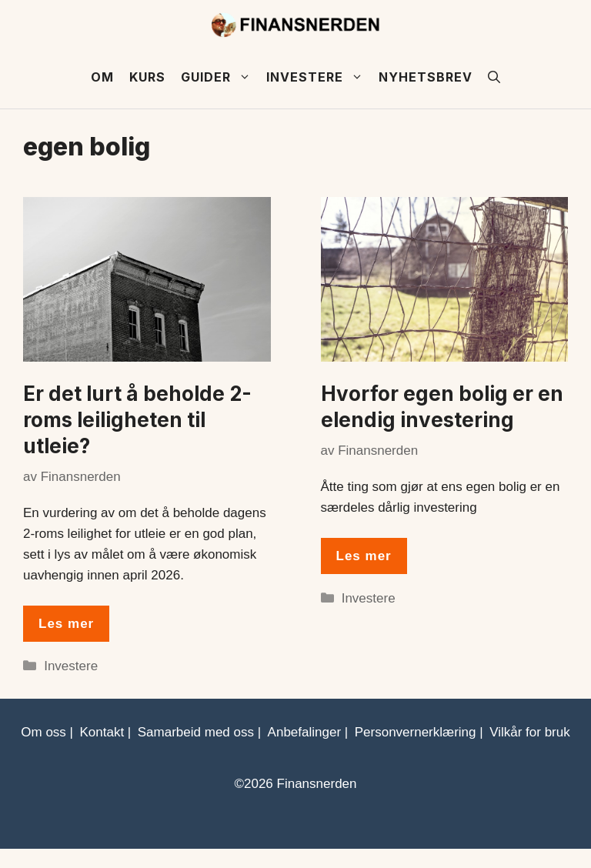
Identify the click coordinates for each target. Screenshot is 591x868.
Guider (220, 77)
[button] (494, 77)
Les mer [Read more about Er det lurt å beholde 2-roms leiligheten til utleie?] (66, 624)
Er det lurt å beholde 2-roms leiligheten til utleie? (137, 420)
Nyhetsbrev (426, 77)
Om (102, 77)
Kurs (147, 77)
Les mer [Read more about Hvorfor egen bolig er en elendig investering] (364, 556)
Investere (319, 77)
